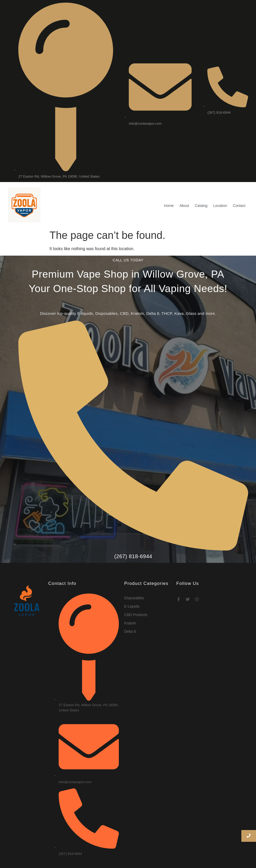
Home (169, 191)
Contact (239, 191)
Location (220, 191)
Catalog (201, 191)
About (184, 191)
